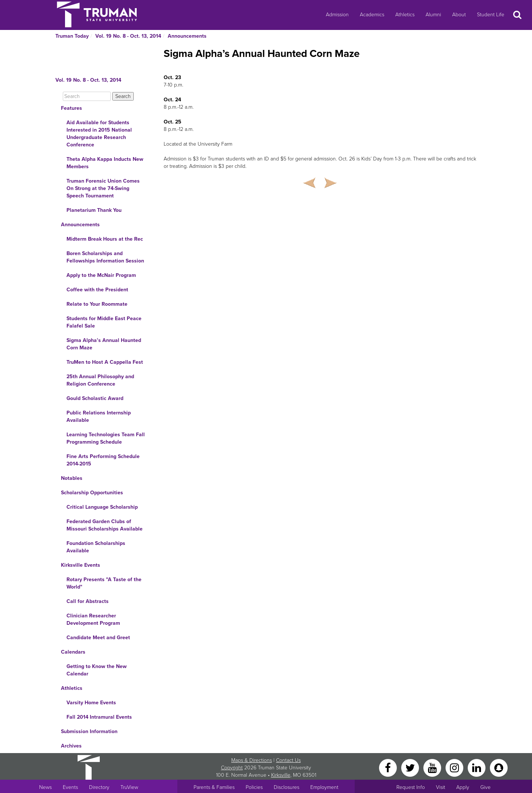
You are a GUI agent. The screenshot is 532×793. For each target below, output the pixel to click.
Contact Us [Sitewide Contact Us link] (288, 760)
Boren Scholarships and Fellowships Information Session (105, 257)
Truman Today (72, 36)
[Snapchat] (499, 767)
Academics (372, 15)
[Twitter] (411, 767)
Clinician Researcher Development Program (93, 619)
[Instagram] (455, 767)
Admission (337, 15)
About (459, 15)
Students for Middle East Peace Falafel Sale (104, 322)
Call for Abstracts (88, 601)
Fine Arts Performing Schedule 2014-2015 (103, 460)
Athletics (405, 15)
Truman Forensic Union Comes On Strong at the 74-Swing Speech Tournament (103, 188)
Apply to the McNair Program (101, 275)
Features (71, 108)
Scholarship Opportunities (92, 493)
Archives (71, 746)
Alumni (433, 15)
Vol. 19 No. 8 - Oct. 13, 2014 (128, 36)
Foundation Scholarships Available (96, 547)
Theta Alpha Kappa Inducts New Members (105, 163)
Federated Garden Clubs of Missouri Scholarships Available (105, 525)
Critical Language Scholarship (102, 507)
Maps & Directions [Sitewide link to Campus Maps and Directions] (252, 760)
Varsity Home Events (91, 703)
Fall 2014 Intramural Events (99, 717)
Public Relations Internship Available (99, 416)
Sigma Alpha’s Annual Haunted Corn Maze (104, 344)
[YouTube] (433, 767)
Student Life (491, 15)
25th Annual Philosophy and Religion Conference (100, 380)
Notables (72, 478)
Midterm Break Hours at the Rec (105, 239)
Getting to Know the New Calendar (97, 670)
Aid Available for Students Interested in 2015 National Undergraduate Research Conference (99, 134)
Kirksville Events (81, 565)
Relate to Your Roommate (97, 304)
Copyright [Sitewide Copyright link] (232, 768)
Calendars (73, 652)
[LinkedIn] (477, 767)
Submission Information (89, 731)
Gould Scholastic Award (95, 398)
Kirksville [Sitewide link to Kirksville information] (281, 775)
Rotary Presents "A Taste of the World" (104, 583)
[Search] (87, 96)
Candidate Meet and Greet (98, 638)
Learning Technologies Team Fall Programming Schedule (106, 438)
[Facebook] (389, 767)
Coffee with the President (97, 290)
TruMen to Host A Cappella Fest (105, 362)
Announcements (187, 36)
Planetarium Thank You (94, 210)
